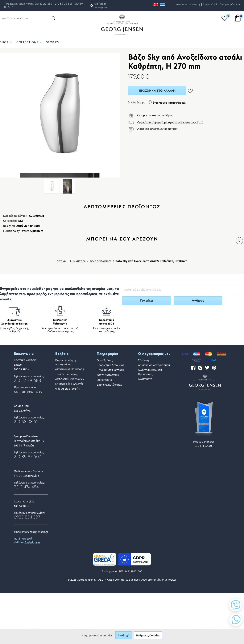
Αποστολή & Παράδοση (70, 369)
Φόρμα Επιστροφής (67, 389)
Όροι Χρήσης (105, 360)
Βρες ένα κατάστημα (109, 385)
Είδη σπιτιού (78, 261)
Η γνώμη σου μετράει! (110, 370)
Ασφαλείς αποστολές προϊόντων (157, 129)
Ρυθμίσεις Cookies (148, 638)
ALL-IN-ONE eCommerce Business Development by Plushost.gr (137, 580)
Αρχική (61, 261)
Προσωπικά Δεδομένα (110, 365)
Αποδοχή (124, 638)
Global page (32, 542)
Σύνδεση (195, 4)
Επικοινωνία (180, 4)
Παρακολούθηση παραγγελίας (66, 362)
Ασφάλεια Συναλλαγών (70, 379)
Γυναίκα (146, 301)
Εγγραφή (208, 4)
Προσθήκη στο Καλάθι (157, 91)
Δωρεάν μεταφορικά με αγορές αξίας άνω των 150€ (170, 122)
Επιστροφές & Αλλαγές (69, 384)
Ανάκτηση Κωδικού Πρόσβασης (150, 372)
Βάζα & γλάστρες (101, 261)
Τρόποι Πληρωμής (67, 374)
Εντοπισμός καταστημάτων (169, 103)
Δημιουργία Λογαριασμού (154, 365)
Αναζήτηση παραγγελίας (101, 6)
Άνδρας (198, 301)
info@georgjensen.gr (35, 532)
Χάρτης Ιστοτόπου (108, 375)
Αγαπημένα (145, 379)
